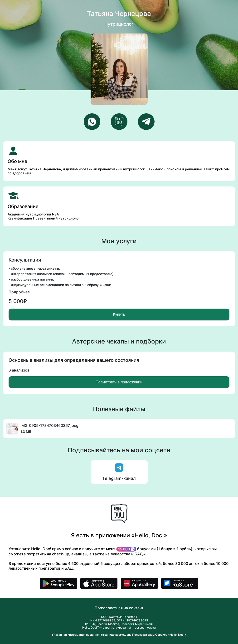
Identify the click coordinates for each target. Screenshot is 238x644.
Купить (119, 314)
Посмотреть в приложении (119, 382)
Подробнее (19, 292)
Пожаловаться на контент (119, 608)
